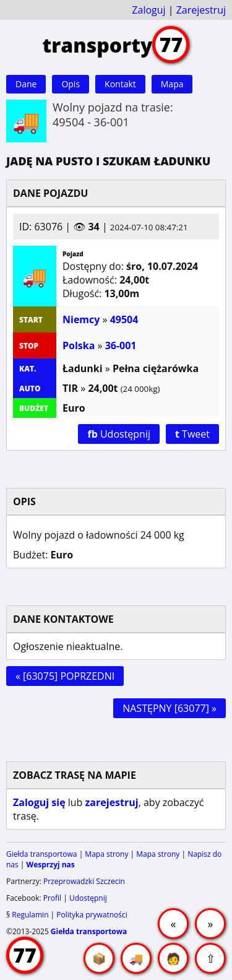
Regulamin (30, 915)
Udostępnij (119, 434)
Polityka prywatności (92, 915)
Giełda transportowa (42, 854)
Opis (71, 84)
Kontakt (120, 84)
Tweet (192, 434)
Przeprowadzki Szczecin (84, 881)
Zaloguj (148, 10)
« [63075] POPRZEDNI (65, 676)
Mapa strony (106, 854)
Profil (52, 898)
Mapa (172, 84)
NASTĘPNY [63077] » (170, 708)
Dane (26, 84)
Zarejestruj (201, 10)
